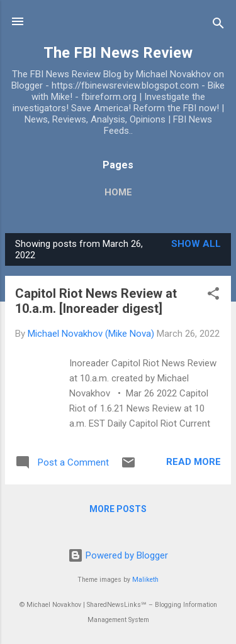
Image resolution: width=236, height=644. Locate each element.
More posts (118, 509)
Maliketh (145, 580)
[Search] (218, 25)
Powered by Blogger (118, 555)
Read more (194, 462)
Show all (196, 244)
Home (118, 192)
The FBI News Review (118, 53)
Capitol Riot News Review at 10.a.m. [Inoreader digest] (96, 301)
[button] (213, 296)
